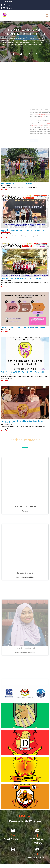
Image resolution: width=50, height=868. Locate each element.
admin (4, 185)
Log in (3, 866)
